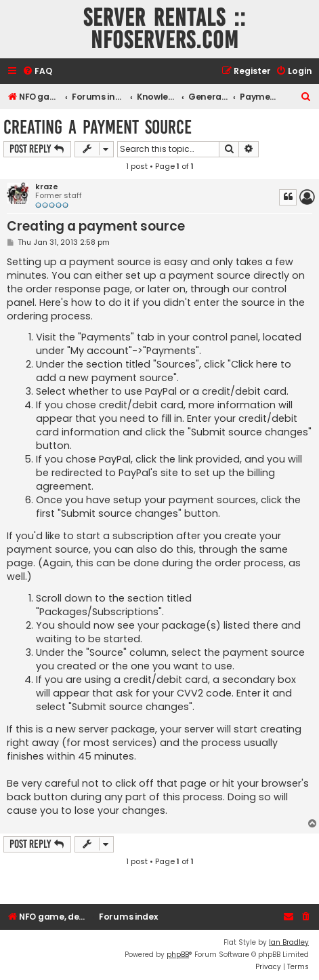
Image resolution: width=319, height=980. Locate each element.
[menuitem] (37, 72)
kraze (47, 187)
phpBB (178, 955)
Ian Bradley (289, 942)
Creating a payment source (98, 127)
